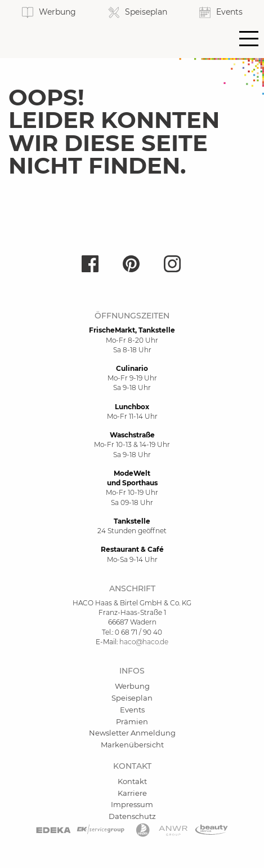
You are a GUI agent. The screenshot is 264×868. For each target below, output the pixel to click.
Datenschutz (132, 816)
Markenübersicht (132, 745)
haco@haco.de (144, 642)
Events (132, 710)
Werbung (132, 686)
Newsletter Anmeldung (132, 733)
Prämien (132, 721)
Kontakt (132, 781)
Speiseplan (132, 698)
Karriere (132, 793)
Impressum (132, 804)
